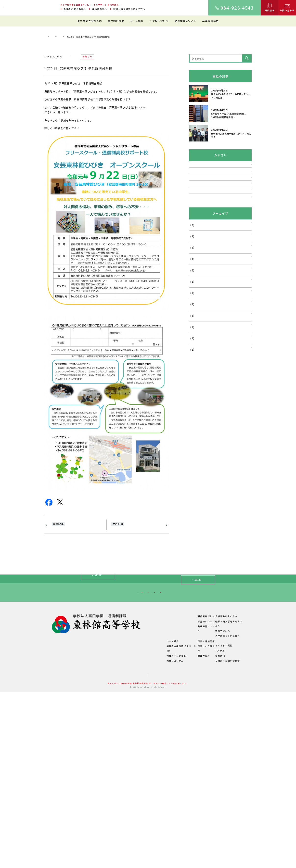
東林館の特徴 (116, 21)
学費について (117, 827)
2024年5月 (195, 421)
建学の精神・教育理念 (122, 807)
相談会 (193, 289)
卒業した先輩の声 (195, 827)
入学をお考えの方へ (75, 9)
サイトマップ (133, 852)
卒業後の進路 (210, 21)
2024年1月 (195, 433)
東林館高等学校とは (90, 21)
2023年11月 (196, 444)
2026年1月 (195, 342)
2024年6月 (195, 410)
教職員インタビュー (154, 832)
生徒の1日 (149, 812)
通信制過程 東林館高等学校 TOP (61, 126)
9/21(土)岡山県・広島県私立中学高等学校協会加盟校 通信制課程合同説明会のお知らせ (77, 624)
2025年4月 (195, 387)
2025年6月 (195, 365)
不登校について (159, 21)
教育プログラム (152, 837)
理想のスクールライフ (155, 807)
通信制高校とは (194, 797)
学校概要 (115, 832)
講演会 (193, 267)
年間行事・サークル (121, 822)
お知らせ (105, 126)
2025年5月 (195, 376)
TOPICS (89, 126)
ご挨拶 (113, 802)
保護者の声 (191, 832)
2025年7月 (195, 353)
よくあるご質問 (221, 822)
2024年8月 (195, 399)
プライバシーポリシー (158, 852)
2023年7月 (195, 467)
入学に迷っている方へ (210, 769)
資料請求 (217, 832)
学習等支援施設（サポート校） (160, 827)
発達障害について (185, 21)
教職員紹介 (116, 817)
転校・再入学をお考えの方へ (129, 9)
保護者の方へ (100, 9)
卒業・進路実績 (194, 822)
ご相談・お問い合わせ (225, 837)
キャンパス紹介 (118, 812)
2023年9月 (195, 456)
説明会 (193, 278)
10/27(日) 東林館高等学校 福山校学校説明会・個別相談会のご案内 (135, 622)
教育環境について (153, 802)
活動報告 (194, 311)
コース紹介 (137, 21)
